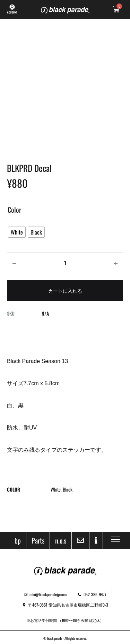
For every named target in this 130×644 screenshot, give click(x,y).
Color (14, 210)
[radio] (17, 232)
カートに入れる (65, 290)
